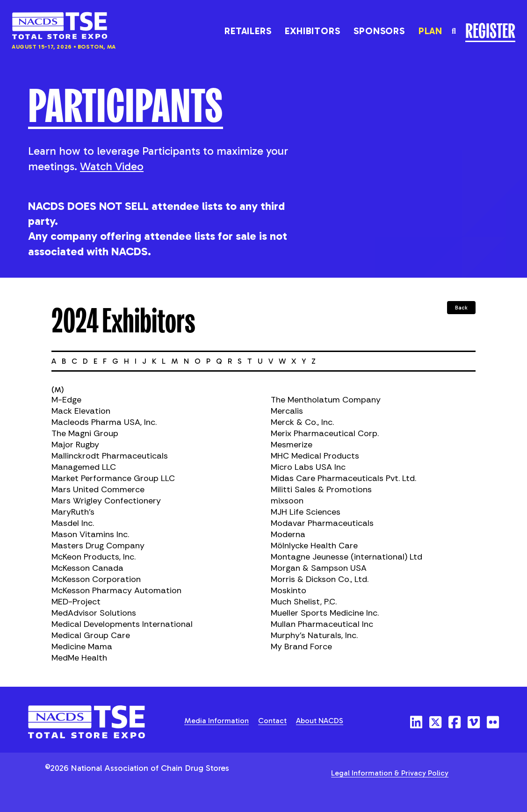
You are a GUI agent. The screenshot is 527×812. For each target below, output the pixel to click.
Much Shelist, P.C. (304, 602)
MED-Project (76, 602)
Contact (272, 721)
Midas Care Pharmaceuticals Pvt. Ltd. (343, 478)
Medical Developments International (122, 624)
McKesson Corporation (96, 579)
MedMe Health (79, 658)
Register (490, 30)
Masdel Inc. (73, 523)
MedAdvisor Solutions (94, 613)
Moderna (288, 534)
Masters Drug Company (98, 546)
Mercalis (287, 411)
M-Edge (66, 400)
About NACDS (320, 721)
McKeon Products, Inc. (94, 557)
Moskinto (289, 590)
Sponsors (379, 31)
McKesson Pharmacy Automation (116, 590)
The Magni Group (85, 433)
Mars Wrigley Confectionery (106, 501)
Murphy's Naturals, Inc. (314, 635)
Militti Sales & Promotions (321, 489)
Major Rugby (75, 445)
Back (461, 308)
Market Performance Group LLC (113, 478)
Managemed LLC (84, 467)
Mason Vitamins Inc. (90, 534)
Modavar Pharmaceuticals (322, 523)
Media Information (217, 721)
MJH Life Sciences (306, 512)
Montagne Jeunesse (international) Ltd (347, 557)
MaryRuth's (73, 512)
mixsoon (287, 501)
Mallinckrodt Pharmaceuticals (110, 456)
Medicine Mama (82, 647)
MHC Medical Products (315, 456)
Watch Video (112, 166)
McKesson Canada (87, 568)
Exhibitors (312, 31)
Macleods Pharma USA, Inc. (104, 422)
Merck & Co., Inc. (302, 422)
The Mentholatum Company (326, 400)
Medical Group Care (91, 635)
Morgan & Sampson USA (319, 568)
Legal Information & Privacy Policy (390, 773)
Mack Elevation (81, 411)
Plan (430, 31)
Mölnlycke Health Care (314, 546)
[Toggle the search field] (454, 31)
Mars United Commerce (98, 489)
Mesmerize (292, 445)
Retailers (248, 31)
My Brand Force (301, 647)
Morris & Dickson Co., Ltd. (320, 579)
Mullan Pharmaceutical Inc (322, 624)
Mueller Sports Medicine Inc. (325, 613)
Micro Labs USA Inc (308, 467)
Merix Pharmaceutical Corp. (325, 433)
